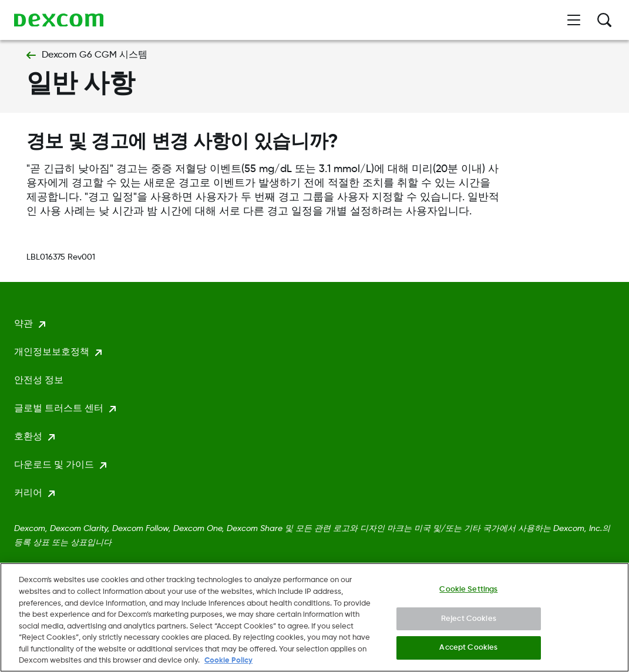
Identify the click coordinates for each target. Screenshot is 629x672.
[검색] (604, 20)
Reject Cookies (469, 622)
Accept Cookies (468, 651)
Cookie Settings (468, 593)
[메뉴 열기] (574, 20)
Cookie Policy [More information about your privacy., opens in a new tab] (228, 664)
